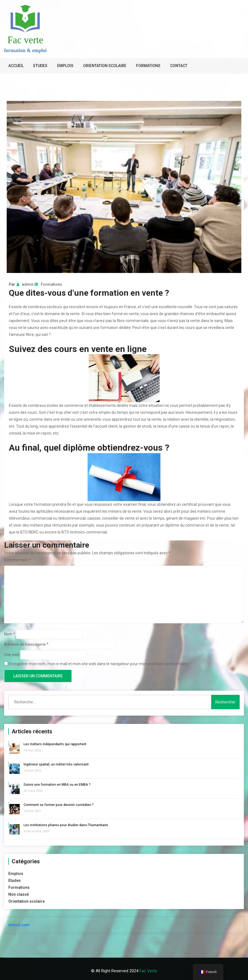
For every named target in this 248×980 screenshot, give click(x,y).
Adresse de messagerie (26, 644)
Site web (12, 655)
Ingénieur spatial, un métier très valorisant (56, 764)
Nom (10, 634)
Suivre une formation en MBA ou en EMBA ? (57, 785)
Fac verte (25, 40)
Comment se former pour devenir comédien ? (59, 805)
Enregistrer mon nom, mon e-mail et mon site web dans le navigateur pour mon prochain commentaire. (99, 664)
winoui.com (19, 925)
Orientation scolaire (105, 66)
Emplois (65, 66)
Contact (179, 66)
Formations (148, 66)
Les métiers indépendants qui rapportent (55, 744)
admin (25, 284)
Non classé (19, 894)
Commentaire (18, 560)
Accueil (16, 66)
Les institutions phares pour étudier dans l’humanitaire (66, 825)
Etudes (40, 66)
